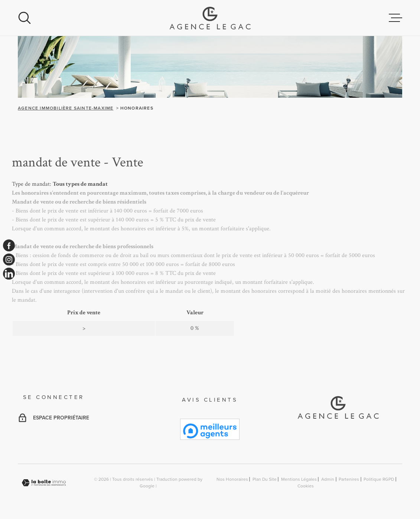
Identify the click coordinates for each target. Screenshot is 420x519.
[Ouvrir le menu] (395, 18)
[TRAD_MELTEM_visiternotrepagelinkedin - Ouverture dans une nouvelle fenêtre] (9, 274)
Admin (328, 479)
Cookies (306, 486)
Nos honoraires (232, 479)
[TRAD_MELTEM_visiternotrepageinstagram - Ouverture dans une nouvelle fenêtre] (9, 260)
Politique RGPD (379, 479)
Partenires (349, 479)
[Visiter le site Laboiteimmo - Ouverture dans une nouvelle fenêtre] (44, 483)
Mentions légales (299, 479)
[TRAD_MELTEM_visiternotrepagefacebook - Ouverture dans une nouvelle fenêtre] (9, 245)
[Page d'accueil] (210, 18)
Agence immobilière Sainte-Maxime (66, 108)
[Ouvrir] (25, 18)
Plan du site (265, 479)
